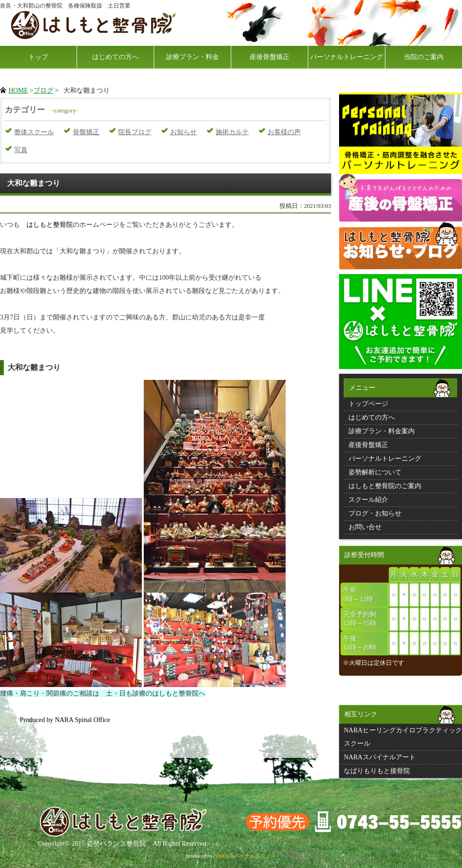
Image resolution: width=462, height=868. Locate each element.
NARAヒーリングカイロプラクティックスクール (403, 737)
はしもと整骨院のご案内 (385, 486)
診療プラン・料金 (192, 57)
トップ (38, 57)
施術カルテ (232, 132)
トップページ (368, 404)
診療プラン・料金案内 (382, 431)
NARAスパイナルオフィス (245, 856)
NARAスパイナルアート (380, 757)
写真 (21, 150)
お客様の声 (284, 132)
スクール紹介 (368, 500)
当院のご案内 (424, 57)
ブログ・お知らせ (375, 513)
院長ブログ (135, 132)
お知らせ (183, 132)
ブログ (44, 90)
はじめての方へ (115, 57)
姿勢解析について (375, 472)
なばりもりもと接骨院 (377, 771)
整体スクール (34, 132)
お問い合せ (365, 527)
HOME (18, 90)
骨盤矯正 (86, 132)
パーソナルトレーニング (347, 57)
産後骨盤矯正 (270, 57)
